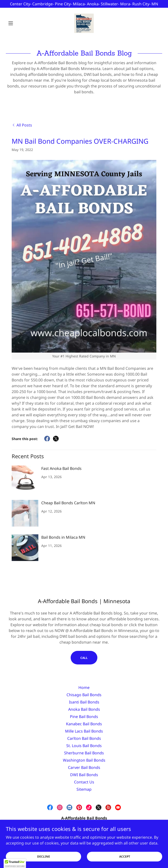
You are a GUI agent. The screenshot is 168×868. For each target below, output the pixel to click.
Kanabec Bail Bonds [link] (84, 724)
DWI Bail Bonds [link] (84, 775)
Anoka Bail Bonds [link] (84, 709)
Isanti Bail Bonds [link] (84, 702)
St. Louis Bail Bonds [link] (84, 746)
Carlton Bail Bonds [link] (84, 738)
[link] (84, 23)
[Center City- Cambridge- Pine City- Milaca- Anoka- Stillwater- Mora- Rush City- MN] (84, 4)
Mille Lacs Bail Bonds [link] (84, 731)
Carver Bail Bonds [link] (84, 767)
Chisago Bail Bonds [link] (84, 695)
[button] (18, 23)
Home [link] (84, 687)
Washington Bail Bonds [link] (84, 760)
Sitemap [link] (84, 789)
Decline (44, 863)
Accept (125, 863)
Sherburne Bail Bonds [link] (84, 753)
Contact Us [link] (84, 782)
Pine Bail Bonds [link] (84, 717)
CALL (84, 658)
